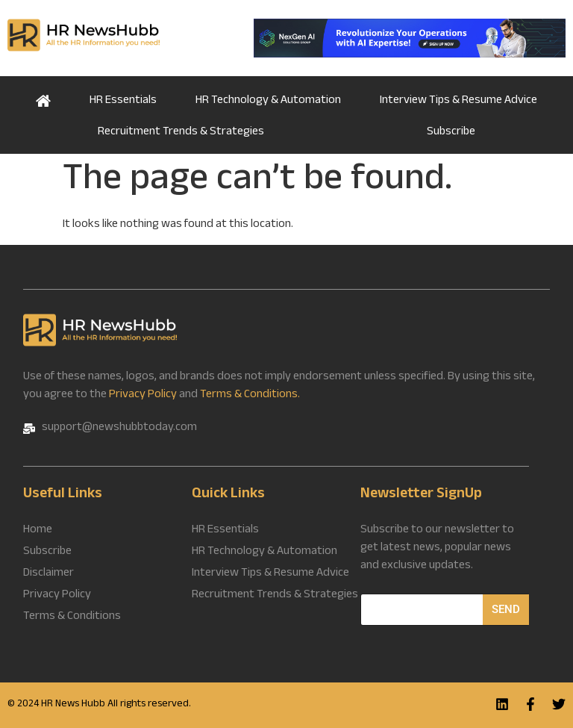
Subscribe (451, 133)
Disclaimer (48, 574)
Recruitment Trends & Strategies (181, 133)
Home (43, 99)
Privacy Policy (143, 395)
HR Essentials (123, 101)
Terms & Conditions (72, 617)
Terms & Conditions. (250, 395)
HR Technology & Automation (268, 101)
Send (506, 609)
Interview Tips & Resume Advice (458, 101)
